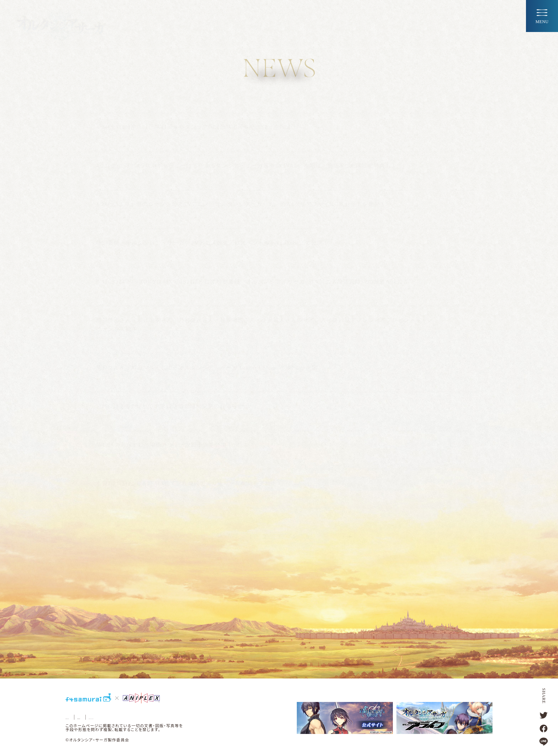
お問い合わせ (79, 717)
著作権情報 (114, 717)
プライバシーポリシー (156, 717)
